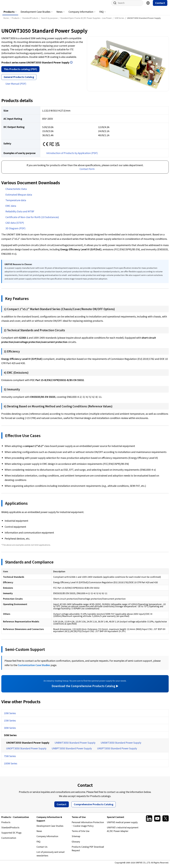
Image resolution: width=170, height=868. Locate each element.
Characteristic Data (16, 191)
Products (9, 14)
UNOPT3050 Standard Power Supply (26, 751)
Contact (160, 5)
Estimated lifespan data (19, 197)
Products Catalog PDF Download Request (88, 851)
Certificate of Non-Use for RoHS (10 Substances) (32, 220)
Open (71, 65)
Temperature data (16, 203)
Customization (9, 840)
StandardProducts (10, 830)
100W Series (11, 766)
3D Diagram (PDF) (15, 231)
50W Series (10, 738)
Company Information (81, 14)
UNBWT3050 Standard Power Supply (75, 745)
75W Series (10, 759)
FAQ (101, 14)
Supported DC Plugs (11, 835)
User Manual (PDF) (16, 86)
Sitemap (76, 839)
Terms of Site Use (81, 834)
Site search (114, 6)
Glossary (76, 844)
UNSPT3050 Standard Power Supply (117, 751)
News (59, 14)
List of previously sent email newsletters (51, 856)
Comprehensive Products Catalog (94, 807)
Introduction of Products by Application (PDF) (72, 156)
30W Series (10, 730)
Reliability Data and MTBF (20, 214)
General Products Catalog (19, 80)
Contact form (87, 171)
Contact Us (42, 849)
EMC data (11, 208)
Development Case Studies (35, 14)
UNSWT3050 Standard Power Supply (121, 745)
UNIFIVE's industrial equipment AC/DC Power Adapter (123, 832)
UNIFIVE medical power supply (122, 825)
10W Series (10, 716)
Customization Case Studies (34, 668)
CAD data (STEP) (15, 225)
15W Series (10, 723)
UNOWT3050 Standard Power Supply (28, 745)
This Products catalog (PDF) (20, 72)
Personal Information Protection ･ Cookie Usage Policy (88, 827)
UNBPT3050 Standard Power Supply (72, 751)
